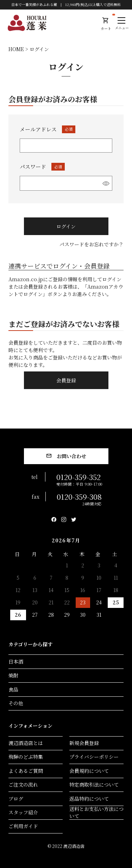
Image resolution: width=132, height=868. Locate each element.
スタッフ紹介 (23, 812)
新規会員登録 (84, 743)
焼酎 (13, 675)
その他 (16, 703)
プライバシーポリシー (94, 757)
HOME (16, 49)
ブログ (16, 799)
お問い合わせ (71, 456)
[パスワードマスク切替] (106, 183)
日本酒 (16, 661)
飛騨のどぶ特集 (26, 757)
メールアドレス (48, 129)
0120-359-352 (79, 479)
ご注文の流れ (23, 784)
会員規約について (89, 771)
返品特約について (89, 799)
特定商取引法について (94, 784)
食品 (13, 689)
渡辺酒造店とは (26, 743)
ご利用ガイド (23, 826)
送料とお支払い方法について (96, 813)
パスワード (42, 167)
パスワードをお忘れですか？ (92, 244)
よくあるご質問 (26, 771)
